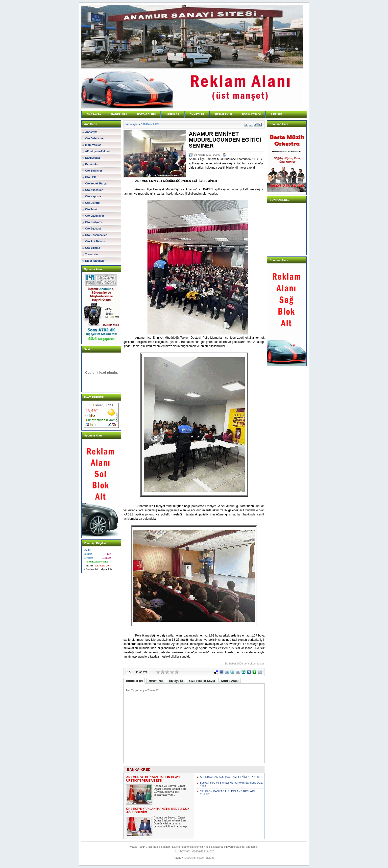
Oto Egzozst (93, 229)
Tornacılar (92, 254)
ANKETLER (197, 114)
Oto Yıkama (93, 248)
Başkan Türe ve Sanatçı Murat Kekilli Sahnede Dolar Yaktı (232, 784)
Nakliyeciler (93, 158)
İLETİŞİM (276, 114)
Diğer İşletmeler (95, 261)
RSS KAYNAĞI (251, 114)
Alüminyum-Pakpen (98, 151)
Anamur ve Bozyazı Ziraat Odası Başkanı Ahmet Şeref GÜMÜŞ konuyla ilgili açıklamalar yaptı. (170, 790)
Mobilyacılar (93, 145)
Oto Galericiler (95, 138)
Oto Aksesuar (94, 190)
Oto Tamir (91, 209)
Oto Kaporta (93, 196)
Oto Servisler (94, 171)
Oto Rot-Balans (95, 241)
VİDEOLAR (173, 114)
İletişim (210, 851)
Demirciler (92, 164)
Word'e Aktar (230, 681)
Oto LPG (91, 177)
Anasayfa (91, 132)
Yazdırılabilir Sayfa (202, 681)
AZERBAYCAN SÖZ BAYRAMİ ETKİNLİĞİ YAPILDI (231, 777)
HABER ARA (119, 114)
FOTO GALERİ (146, 114)
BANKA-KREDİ (150, 124)
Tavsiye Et (176, 681)
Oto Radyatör (94, 222)
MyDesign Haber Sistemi (199, 858)
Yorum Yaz (156, 681)
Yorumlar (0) (134, 681)
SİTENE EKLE (223, 114)
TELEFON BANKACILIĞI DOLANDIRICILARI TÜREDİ (227, 793)
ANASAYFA (94, 114)
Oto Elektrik (93, 203)
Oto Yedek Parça (96, 183)
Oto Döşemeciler (96, 235)
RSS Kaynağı (182, 851)
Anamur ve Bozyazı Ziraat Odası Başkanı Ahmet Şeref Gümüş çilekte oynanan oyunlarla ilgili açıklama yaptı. (171, 822)
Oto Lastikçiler (95, 216)
